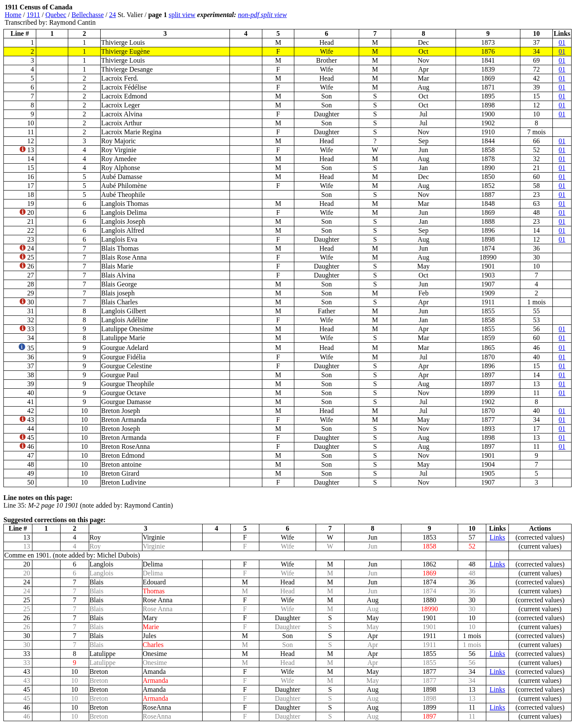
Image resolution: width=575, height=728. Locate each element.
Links (497, 537)
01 (562, 42)
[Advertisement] (520, 15)
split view (182, 15)
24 (113, 15)
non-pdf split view (263, 15)
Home (13, 15)
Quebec (56, 15)
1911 (33, 15)
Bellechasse (88, 15)
